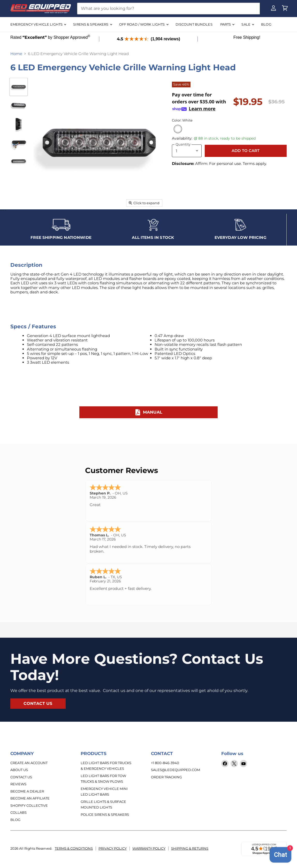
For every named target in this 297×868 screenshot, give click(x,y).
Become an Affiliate (30, 796)
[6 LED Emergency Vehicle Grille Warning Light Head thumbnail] (19, 87)
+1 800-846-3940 (165, 761)
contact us (38, 702)
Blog (15, 818)
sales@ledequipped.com (176, 768)
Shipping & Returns (190, 847)
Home (16, 54)
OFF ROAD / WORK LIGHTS (144, 24)
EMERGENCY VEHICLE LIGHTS (38, 24)
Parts (227, 24)
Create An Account (29, 761)
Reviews (18, 782)
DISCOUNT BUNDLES (194, 24)
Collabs (18, 811)
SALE (248, 24)
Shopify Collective (29, 804)
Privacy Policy (113, 847)
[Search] (168, 9)
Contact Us (21, 775)
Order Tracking (166, 775)
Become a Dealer (27, 789)
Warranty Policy (149, 847)
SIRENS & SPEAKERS (92, 24)
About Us (19, 768)
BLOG (266, 24)
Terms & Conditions (74, 847)
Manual (149, 410)
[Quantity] (187, 151)
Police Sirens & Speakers (105, 813)
